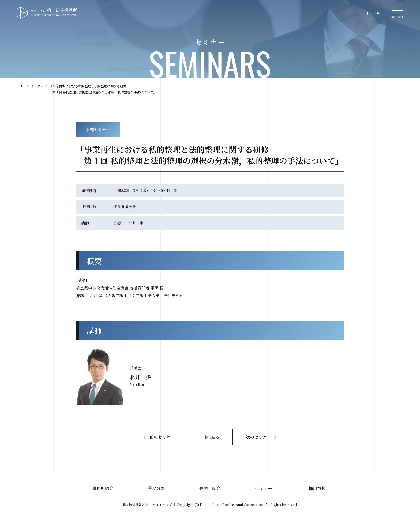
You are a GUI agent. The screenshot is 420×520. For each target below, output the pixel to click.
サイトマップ (162, 505)
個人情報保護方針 (135, 505)
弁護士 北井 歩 (129, 223)
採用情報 (317, 488)
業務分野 (156, 488)
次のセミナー (258, 437)
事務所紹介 (103, 488)
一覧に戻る (210, 437)
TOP (21, 86)
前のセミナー (162, 437)
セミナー (37, 86)
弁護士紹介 (210, 488)
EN (377, 13)
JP (369, 13)
